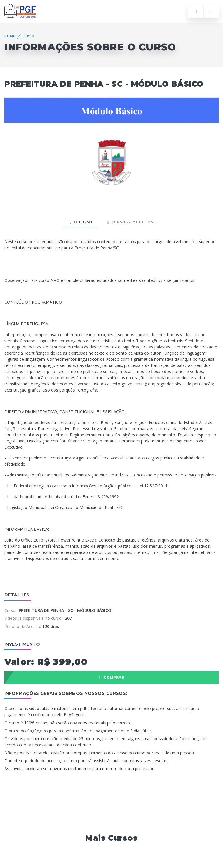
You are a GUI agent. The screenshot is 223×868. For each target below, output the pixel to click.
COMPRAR (112, 677)
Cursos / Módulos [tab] (130, 222)
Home (10, 36)
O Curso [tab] (81, 222)
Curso (28, 36)
